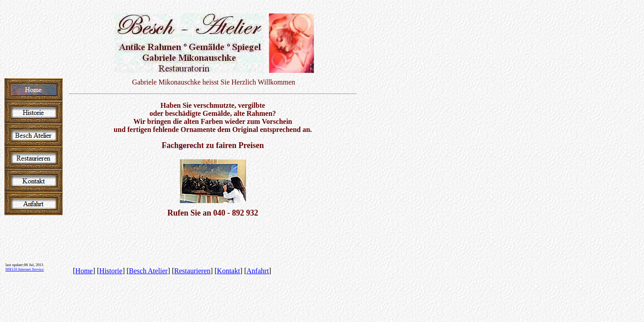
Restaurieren (193, 271)
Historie (111, 271)
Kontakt (229, 271)
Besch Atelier (148, 271)
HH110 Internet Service (25, 269)
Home (84, 271)
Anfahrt (258, 271)
